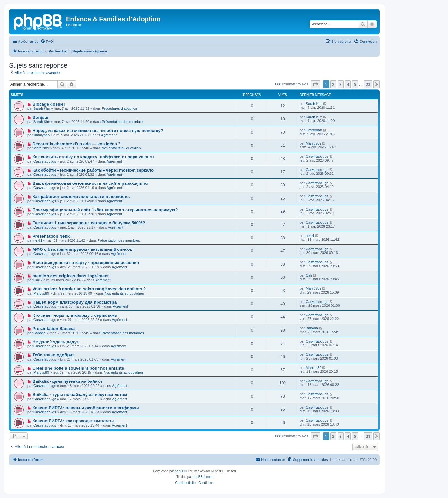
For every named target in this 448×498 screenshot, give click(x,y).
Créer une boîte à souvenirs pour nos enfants (78, 368)
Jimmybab (42, 135)
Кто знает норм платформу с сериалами (75, 315)
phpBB (180, 471)
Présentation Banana (54, 329)
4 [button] (348, 84)
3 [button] (341, 84)
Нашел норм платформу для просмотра (75, 302)
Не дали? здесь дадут (56, 342)
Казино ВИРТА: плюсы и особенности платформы (86, 408)
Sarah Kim (42, 108)
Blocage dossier (49, 104)
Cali (37, 280)
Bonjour (41, 117)
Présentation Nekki (52, 236)
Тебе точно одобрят (53, 355)
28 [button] (368, 84)
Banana (40, 333)
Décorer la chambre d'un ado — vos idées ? (77, 144)
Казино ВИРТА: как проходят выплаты (73, 421)
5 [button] (355, 84)
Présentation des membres (123, 122)
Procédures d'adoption (119, 108)
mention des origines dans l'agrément (71, 276)
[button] (315, 84)
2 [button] (333, 84)
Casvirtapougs (45, 161)
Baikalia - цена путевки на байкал (67, 381)
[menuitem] (47, 42)
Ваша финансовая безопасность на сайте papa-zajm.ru (90, 183)
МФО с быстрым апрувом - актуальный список (82, 249)
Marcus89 (41, 148)
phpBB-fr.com (203, 477)
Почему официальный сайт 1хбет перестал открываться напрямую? (105, 210)
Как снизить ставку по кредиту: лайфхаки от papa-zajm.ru (93, 157)
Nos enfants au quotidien (121, 148)
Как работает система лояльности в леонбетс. (81, 197)
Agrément (109, 135)
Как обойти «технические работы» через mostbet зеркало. (94, 170)
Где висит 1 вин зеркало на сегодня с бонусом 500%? (89, 223)
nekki (38, 240)
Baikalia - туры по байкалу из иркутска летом (80, 395)
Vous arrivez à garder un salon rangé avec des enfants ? (89, 289)
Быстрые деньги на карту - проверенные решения (86, 263)
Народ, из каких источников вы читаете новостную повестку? (98, 131)
